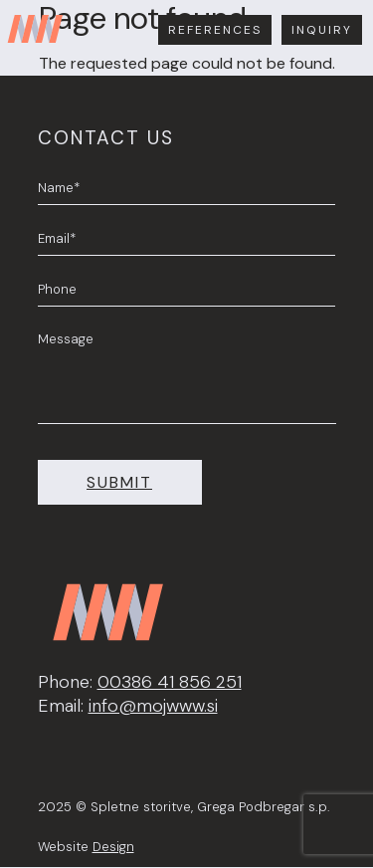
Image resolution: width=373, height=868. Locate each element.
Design (113, 847)
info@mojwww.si (153, 706)
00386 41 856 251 (170, 682)
